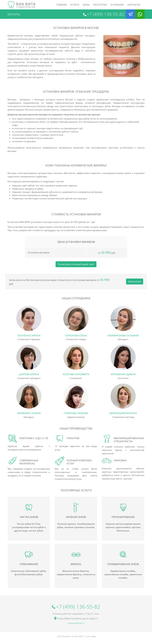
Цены (86, 5)
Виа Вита (26, 5)
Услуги (75, 5)
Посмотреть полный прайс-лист (76, 264)
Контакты (134, 5)
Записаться (135, 281)
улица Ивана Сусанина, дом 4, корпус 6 (78, 618)
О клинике (117, 5)
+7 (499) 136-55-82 (106, 14)
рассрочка (100, 5)
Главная (61, 5)
